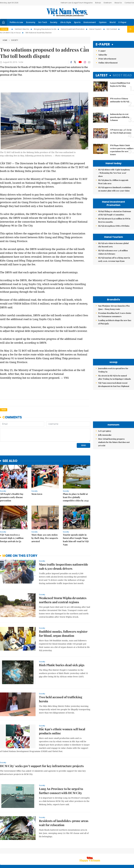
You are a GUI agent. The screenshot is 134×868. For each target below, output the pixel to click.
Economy (31, 22)
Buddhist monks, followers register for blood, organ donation (63, 633)
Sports (77, 22)
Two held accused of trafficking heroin (61, 699)
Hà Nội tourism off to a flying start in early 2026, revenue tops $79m (114, 259)
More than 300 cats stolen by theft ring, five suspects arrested (45, 538)
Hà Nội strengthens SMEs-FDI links (114, 226)
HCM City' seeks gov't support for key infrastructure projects (42, 766)
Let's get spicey (105, 431)
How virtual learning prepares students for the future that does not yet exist (114, 442)
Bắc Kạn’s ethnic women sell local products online (62, 731)
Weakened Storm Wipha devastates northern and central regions (63, 600)
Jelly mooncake (105, 435)
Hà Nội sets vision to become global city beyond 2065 (113, 245)
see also (10, 461)
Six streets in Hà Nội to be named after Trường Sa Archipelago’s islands (114, 377)
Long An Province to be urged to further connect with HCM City (61, 791)
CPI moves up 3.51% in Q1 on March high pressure (121, 131)
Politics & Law (16, 22)
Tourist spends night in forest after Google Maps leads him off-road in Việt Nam (76, 540)
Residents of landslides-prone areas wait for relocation (64, 823)
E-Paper (123, 22)
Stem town (37, 494)
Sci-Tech (43, 22)
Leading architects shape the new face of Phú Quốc (115, 322)
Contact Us (129, 3)
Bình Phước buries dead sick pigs (62, 665)
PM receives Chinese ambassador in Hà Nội (120, 100)
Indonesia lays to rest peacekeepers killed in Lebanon (120, 117)
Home (5, 40)
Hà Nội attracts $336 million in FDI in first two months (114, 220)
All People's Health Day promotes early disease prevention (12, 497)
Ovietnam (108, 3)
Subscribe (103, 55)
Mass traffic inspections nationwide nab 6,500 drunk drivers (64, 566)
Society (54, 22)
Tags (4, 410)
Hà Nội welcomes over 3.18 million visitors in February (113, 252)
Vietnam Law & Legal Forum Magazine (77, 3)
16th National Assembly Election (39, 33)
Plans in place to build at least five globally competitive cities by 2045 (76, 497)
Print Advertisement (107, 59)
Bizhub (98, 3)
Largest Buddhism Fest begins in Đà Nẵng (120, 84)
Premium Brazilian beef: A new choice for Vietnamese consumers (115, 315)
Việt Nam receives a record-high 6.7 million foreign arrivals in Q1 (12, 538)
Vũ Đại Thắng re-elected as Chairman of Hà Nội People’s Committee (115, 213)
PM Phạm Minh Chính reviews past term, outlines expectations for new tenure (122, 150)
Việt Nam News (67, 12)
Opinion (103, 22)
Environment (90, 22)
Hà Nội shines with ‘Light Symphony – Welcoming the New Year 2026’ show (114, 173)
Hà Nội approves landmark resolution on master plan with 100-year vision (115, 189)
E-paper (103, 44)
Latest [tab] (102, 75)
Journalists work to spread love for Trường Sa (113, 370)
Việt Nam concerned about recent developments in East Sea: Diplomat (114, 385)
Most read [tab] (122, 75)
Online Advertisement (108, 63)
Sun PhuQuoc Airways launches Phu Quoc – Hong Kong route (114, 307)
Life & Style (66, 22)
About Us (118, 3)
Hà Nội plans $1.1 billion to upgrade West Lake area (113, 182)
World (113, 22)
